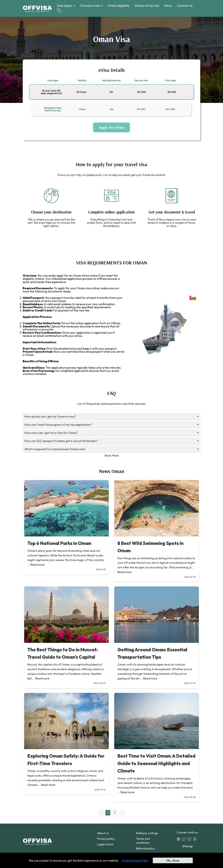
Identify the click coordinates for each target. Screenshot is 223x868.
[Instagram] (190, 839)
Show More (112, 455)
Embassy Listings (147, 833)
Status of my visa (147, 6)
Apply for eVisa (112, 127)
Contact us (185, 6)
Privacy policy (106, 839)
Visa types (64, 6)
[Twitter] (185, 839)
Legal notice (105, 844)
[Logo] (37, 8)
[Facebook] (196, 839)
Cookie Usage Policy (135, 861)
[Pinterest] (179, 839)
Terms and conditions (143, 841)
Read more (37, 565)
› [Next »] (122, 813)
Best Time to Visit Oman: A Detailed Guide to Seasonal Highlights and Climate (156, 763)
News (168, 6)
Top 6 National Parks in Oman (59, 543)
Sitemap (187, 846)
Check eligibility (119, 6)
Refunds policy (145, 848)
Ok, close (173, 860)
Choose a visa (90, 6)
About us (103, 833)
